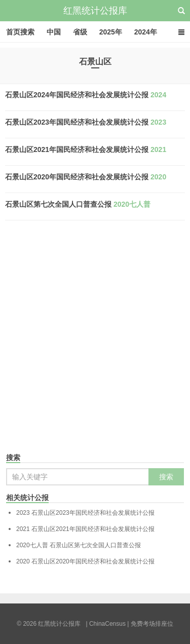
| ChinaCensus (106, 624)
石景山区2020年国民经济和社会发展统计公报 (86, 177)
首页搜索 (20, 32)
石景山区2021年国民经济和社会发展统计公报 (86, 149)
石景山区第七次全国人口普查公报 (78, 204)
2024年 (146, 32)
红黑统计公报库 (95, 11)
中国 (54, 32)
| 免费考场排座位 (149, 624)
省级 (80, 32)
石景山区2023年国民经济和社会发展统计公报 (86, 122)
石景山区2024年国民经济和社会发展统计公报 (86, 95)
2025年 (111, 32)
